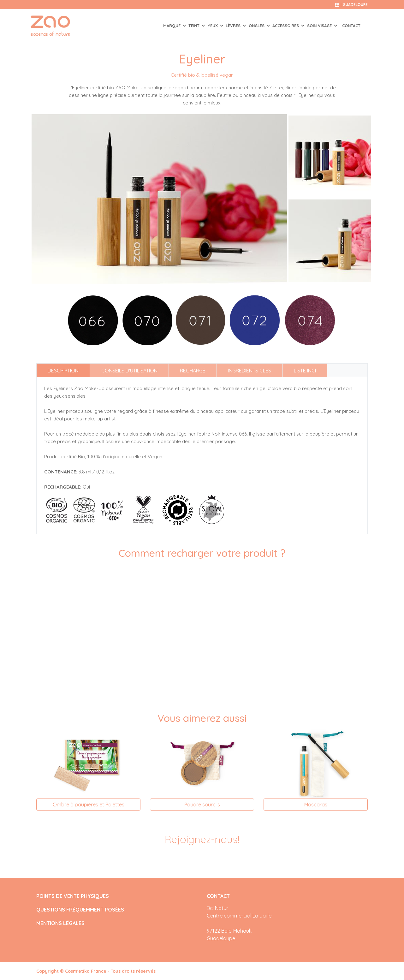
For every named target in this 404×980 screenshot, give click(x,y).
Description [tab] (63, 371)
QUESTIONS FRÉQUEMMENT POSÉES (80, 910)
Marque (172, 26)
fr (337, 5)
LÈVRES (234, 26)
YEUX (213, 26)
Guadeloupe (355, 5)
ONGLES (257, 26)
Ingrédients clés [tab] (250, 371)
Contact (351, 26)
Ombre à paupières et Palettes (89, 805)
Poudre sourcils (202, 805)
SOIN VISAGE (320, 26)
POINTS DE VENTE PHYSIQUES (73, 896)
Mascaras (316, 805)
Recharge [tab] (193, 371)
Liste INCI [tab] (305, 371)
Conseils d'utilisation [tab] (129, 371)
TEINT (195, 26)
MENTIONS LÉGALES (60, 923)
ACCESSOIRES (286, 26)
